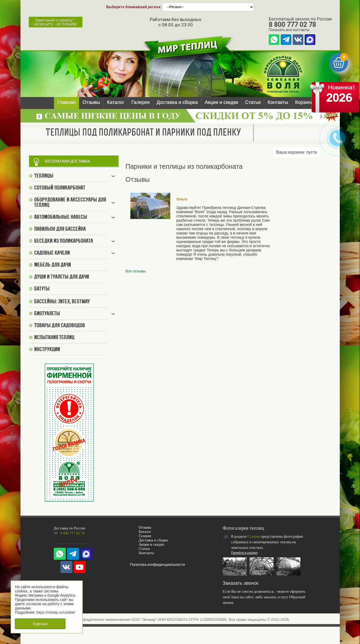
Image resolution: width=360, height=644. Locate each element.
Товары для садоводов (59, 326)
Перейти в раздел (244, 553)
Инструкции (47, 350)
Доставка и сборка (177, 102)
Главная (67, 102)
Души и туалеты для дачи (61, 277)
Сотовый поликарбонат (60, 188)
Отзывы (91, 102)
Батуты (42, 289)
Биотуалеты (47, 314)
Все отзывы (136, 271)
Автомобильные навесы (61, 217)
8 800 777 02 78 (292, 25)
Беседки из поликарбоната (63, 241)
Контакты (278, 102)
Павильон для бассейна (60, 229)
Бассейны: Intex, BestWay (62, 302)
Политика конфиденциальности (157, 565)
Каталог (116, 102)
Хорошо (40, 624)
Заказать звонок (240, 583)
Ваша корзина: (297, 152)
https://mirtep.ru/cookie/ (56, 612)
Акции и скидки (221, 102)
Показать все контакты (289, 30)
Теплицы (44, 176)
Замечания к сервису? (55, 22)
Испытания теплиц (54, 338)
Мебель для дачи (52, 265)
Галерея (140, 102)
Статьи (253, 102)
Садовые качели (52, 253)
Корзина (304, 102)
